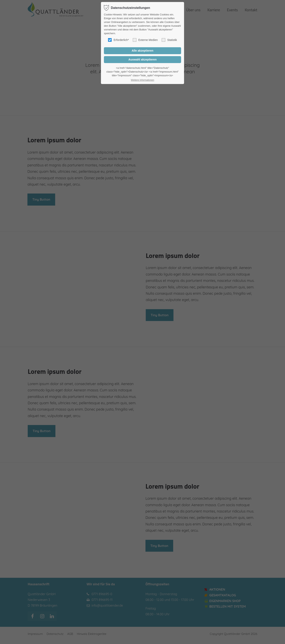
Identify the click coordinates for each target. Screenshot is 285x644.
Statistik (169, 40)
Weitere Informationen (142, 80)
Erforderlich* (118, 40)
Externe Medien (145, 40)
